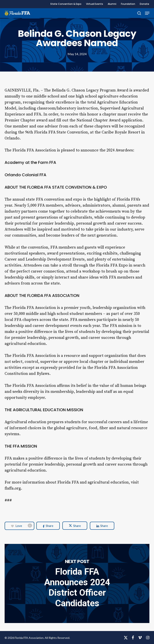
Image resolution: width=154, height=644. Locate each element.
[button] (147, 13)
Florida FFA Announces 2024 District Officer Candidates (77, 583)
